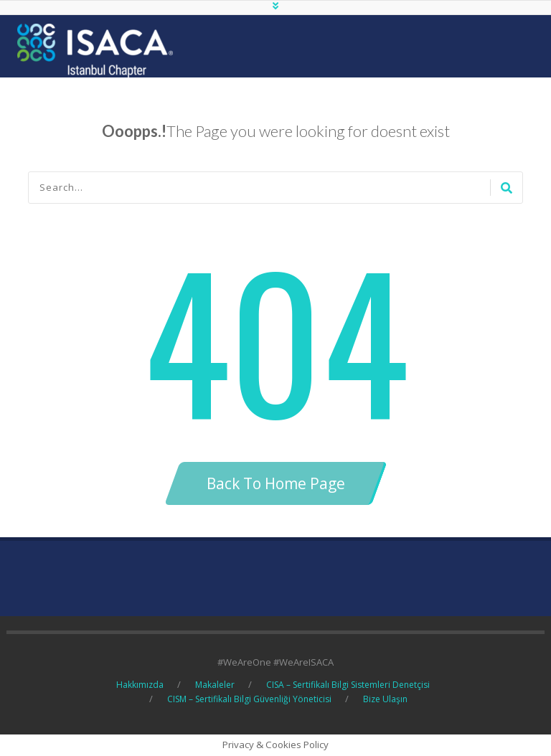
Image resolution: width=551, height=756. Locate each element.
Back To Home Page (276, 483)
